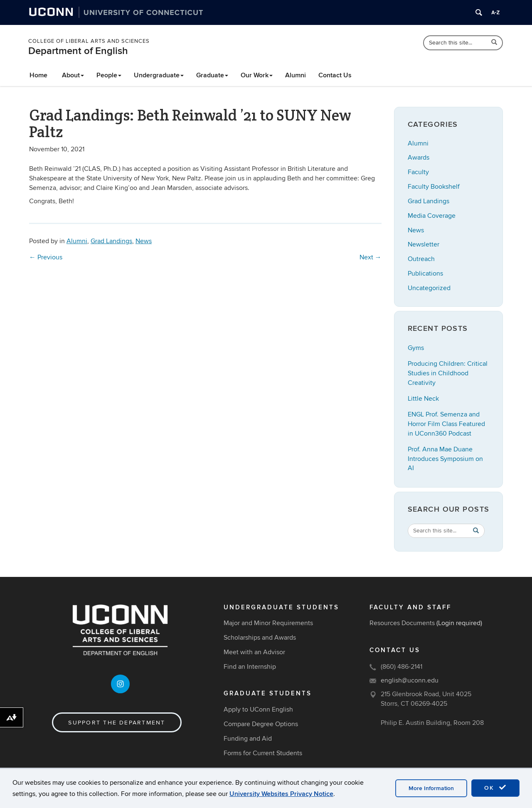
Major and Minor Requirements (268, 623)
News (144, 241)
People (109, 75)
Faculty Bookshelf (434, 187)
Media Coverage (432, 216)
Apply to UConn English (258, 709)
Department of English (78, 51)
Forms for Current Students (263, 753)
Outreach (421, 259)
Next (371, 257)
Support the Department (117, 723)
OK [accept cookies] (495, 788)
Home (38, 75)
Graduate (212, 75)
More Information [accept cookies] (431, 788)
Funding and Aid (248, 739)
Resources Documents (402, 623)
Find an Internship (250, 667)
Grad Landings (111, 241)
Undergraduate (159, 75)
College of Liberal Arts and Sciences (89, 41)
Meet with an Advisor (254, 652)
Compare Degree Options (261, 724)
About (73, 75)
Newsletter (424, 244)
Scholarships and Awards (260, 638)
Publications (425, 273)
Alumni (296, 75)
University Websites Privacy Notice (281, 794)
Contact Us (335, 75)
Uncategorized (429, 288)
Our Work (257, 75)
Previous (46, 257)
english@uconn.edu (410, 680)
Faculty (418, 172)
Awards (419, 158)
